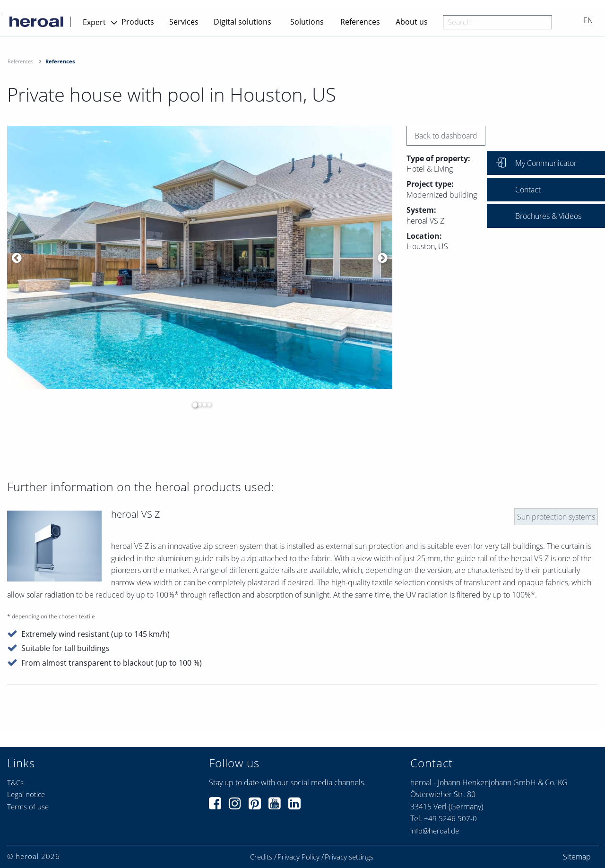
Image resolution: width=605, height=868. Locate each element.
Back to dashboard (446, 136)
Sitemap (577, 857)
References (360, 22)
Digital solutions (242, 22)
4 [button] (207, 405)
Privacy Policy (298, 857)
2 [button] (197, 405)
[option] (200, 257)
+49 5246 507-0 (450, 818)
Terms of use (28, 807)
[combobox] (497, 22)
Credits (261, 857)
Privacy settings (349, 857)
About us (412, 22)
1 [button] (192, 405)
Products (138, 22)
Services (184, 22)
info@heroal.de (435, 831)
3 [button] (202, 405)
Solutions (307, 22)
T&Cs (15, 782)
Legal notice (26, 794)
